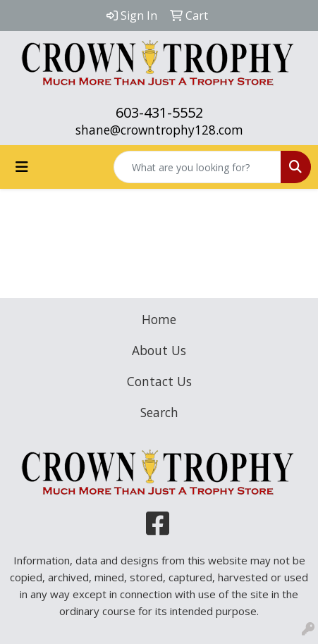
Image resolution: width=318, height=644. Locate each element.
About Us (159, 350)
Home (159, 319)
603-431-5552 (159, 112)
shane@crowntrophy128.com (159, 130)
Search (159, 412)
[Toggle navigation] (22, 167)
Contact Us (159, 381)
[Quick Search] (197, 167)
